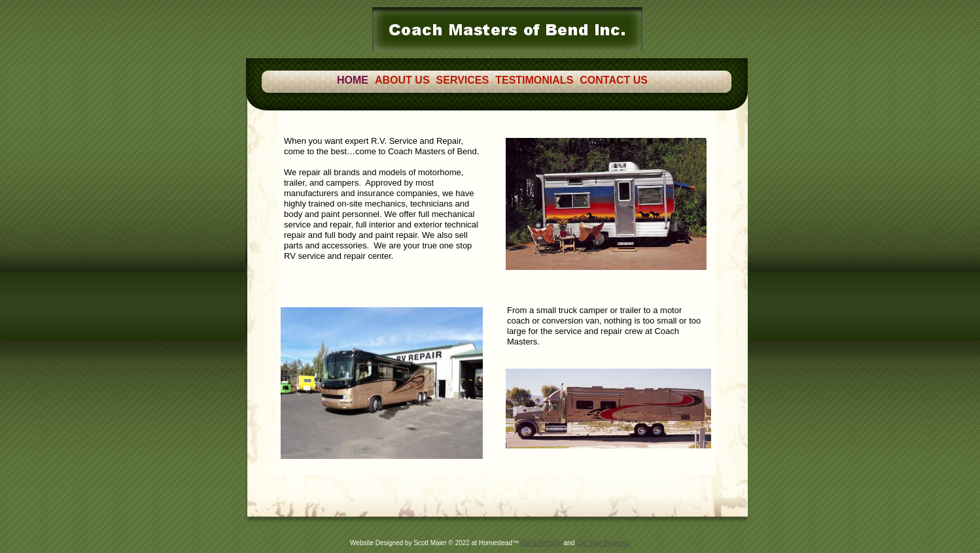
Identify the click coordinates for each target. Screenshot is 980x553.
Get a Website (541, 543)
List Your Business (603, 543)
